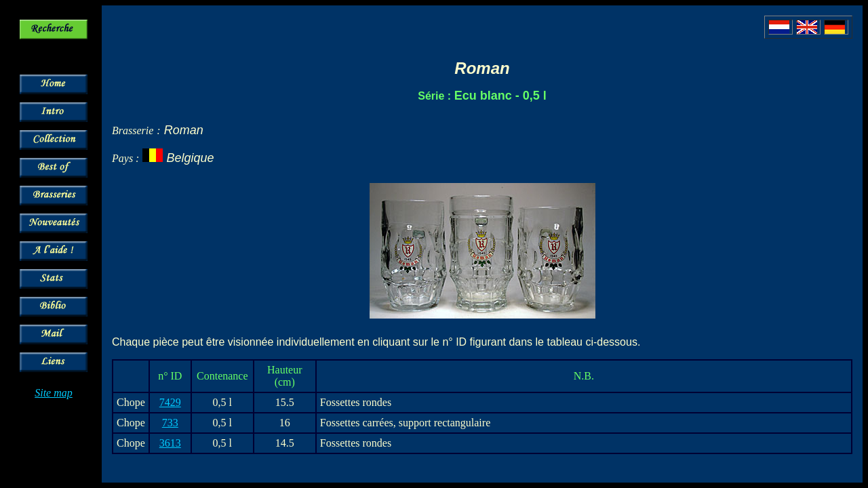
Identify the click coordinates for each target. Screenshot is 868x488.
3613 (170, 443)
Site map (54, 393)
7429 (170, 402)
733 (170, 423)
